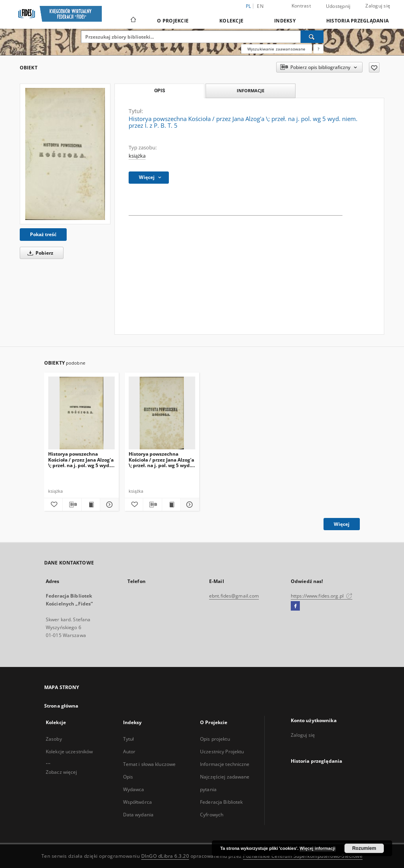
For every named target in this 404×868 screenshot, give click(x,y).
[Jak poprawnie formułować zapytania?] (318, 49)
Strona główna (61, 706)
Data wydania (138, 815)
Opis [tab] (160, 91)
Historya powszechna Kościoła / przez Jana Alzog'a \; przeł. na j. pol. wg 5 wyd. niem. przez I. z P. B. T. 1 (161, 459)
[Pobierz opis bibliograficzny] (72, 505)
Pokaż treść (43, 234)
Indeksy (285, 21)
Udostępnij (338, 6)
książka (137, 156)
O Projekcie (173, 21)
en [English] (260, 6)
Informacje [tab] (251, 90)
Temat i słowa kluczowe (150, 764)
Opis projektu (215, 739)
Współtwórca (137, 802)
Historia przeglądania (357, 21)
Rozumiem (364, 848)
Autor (129, 752)
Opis (128, 777)
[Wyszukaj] (312, 37)
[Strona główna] (133, 20)
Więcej (342, 524)
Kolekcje (231, 21)
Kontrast (301, 6)
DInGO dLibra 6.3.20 (165, 856)
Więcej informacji (318, 848)
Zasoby (54, 739)
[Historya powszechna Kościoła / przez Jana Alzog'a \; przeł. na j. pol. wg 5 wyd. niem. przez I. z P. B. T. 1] (162, 413)
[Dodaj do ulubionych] (374, 67)
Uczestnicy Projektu (222, 752)
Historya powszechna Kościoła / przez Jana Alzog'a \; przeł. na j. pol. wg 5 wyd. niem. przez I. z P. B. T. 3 (81, 459)
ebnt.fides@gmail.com (234, 596)
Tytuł (129, 739)
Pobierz (39, 253)
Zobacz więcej (62, 772)
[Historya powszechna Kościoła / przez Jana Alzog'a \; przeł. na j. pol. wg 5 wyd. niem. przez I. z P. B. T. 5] (65, 154)
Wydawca (134, 789)
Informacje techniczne (225, 764)
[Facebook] (295, 606)
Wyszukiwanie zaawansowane (277, 49)
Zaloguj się (378, 6)
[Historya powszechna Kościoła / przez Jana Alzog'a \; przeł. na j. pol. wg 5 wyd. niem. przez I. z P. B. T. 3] (81, 413)
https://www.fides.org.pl (322, 596)
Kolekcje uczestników (69, 752)
